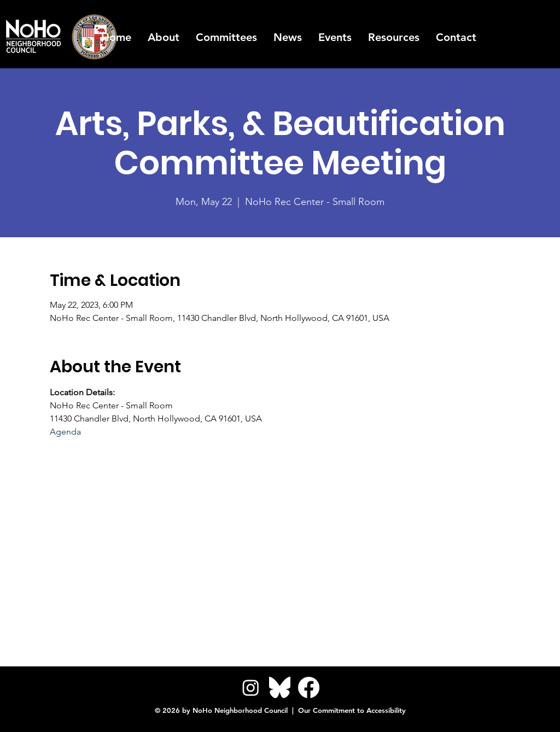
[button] (394, 37)
